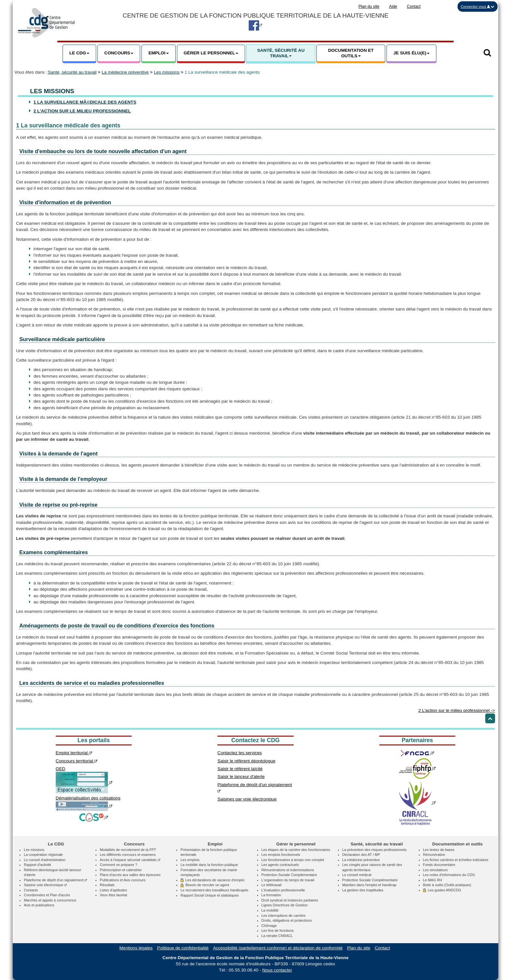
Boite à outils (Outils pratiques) (447, 885)
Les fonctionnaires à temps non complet (293, 860)
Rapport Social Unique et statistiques (210, 895)
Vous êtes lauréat (113, 895)
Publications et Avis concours (123, 880)
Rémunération (434, 855)
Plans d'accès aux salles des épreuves (130, 875)
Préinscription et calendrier (121, 870)
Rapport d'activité (37, 865)
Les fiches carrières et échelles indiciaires (456, 860)
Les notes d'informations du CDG (449, 875)
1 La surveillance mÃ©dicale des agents (85, 102)
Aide (393, 7)
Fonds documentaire (439, 865)
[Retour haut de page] (490, 718)
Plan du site (369, 7)
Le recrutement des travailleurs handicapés (214, 890)
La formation (271, 895)
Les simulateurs (435, 870)
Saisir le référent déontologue (246, 761)
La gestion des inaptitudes (363, 890)
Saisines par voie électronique (247, 799)
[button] (478, 7)
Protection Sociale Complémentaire (289, 875)
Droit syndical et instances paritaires (290, 900)
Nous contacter (277, 970)
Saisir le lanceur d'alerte (241, 777)
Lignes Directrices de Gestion (285, 905)
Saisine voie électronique (45, 885)
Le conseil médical (357, 875)
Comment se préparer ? (118, 865)
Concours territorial (77, 761)
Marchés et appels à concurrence (50, 900)
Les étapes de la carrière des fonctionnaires (296, 850)
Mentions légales (136, 948)
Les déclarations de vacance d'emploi (212, 880)
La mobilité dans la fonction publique (209, 865)
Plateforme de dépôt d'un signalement (55, 880)
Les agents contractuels (280, 865)
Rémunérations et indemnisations (288, 870)
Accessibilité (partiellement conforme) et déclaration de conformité (278, 948)
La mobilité (270, 910)
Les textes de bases (439, 850)
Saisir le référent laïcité (240, 769)
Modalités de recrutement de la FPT (128, 850)
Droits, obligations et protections (287, 920)
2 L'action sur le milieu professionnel (82, 111)
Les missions (167, 72)
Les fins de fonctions (277, 930)
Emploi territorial (74, 753)
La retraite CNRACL (277, 936)
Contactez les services (240, 753)
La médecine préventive (125, 72)
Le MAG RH (433, 880)
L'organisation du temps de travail (288, 880)
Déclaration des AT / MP (361, 855)
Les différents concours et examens (128, 855)
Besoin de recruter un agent (205, 885)
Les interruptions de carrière (283, 915)
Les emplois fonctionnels (281, 855)
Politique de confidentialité (183, 948)
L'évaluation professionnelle (283, 890)
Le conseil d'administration (45, 860)
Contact (414, 7)
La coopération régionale (43, 855)
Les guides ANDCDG (442, 890)
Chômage (269, 926)
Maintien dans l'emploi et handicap (369, 885)
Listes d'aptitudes (113, 890)
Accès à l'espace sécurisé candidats (130, 860)
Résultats (107, 885)
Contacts (31, 890)
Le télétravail (271, 885)
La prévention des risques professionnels (374, 850)
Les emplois (190, 860)
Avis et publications (39, 905)
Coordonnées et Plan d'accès (47, 895)
